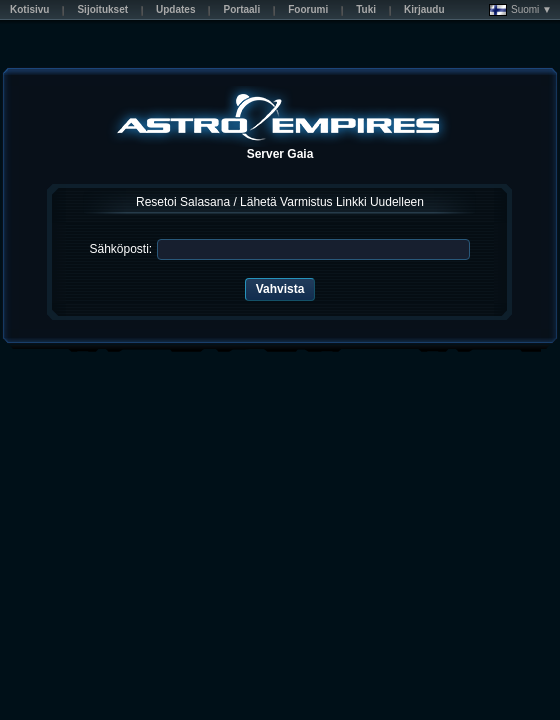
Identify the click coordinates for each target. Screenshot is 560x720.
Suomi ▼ (520, 10)
